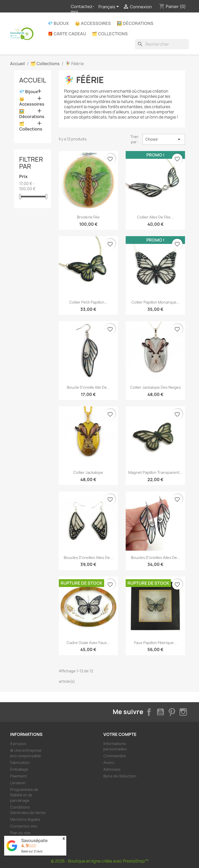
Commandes (115, 756)
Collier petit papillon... (88, 302)
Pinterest (172, 712)
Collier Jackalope (88, 472)
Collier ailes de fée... (155, 217)
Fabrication (20, 763)
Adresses (112, 769)
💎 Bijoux (58, 23)
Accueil (33, 80)
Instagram (183, 712)
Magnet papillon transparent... (155, 472)
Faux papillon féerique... (155, 643)
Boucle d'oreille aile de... (88, 387)
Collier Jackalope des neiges (155, 387)
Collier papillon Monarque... (155, 302)
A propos (18, 744)
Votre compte (120, 734)
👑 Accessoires (93, 23)
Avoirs (109, 763)
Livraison (18, 783)
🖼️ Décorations (135, 23)
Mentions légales (25, 819)
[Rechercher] (162, 44)
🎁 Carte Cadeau (67, 34)
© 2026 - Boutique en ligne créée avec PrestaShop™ (100, 861)
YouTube (160, 712)
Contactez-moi (83, 9)
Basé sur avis (32, 851)
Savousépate (34, 840)
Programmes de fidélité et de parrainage (24, 795)
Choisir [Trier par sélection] (164, 139)
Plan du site (20, 833)
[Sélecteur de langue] (110, 7)
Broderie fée (88, 217)
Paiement (19, 776)
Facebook (149, 712)
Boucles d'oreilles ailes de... (88, 558)
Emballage (19, 769)
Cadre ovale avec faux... (88, 643)
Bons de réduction (120, 776)
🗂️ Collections (110, 34)
